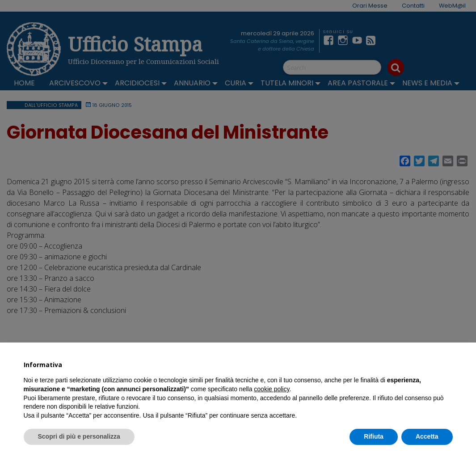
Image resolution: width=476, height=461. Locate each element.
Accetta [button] (427, 436)
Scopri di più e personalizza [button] (79, 436)
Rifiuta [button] (374, 436)
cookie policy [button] (272, 389)
